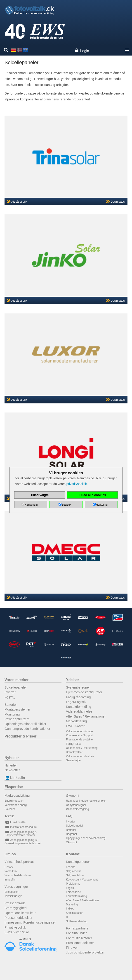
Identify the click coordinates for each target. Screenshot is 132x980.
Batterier (11, 705)
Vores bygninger (16, 887)
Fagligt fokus (74, 744)
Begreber (72, 834)
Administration (75, 913)
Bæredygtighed (16, 908)
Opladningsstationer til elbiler (25, 724)
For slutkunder (76, 933)
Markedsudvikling (17, 796)
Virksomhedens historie (80, 756)
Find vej (72, 948)
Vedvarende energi (16, 805)
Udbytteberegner (76, 805)
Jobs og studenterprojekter (85, 952)
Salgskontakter (75, 875)
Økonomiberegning (77, 809)
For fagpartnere (77, 928)
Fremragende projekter (80, 740)
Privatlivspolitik (15, 927)
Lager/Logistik (76, 702)
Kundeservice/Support (79, 735)
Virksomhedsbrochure (18, 875)
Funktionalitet (15, 822)
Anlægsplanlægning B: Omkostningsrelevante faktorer (23, 842)
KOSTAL (10, 698)
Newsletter (12, 770)
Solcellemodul (74, 826)
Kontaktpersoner (78, 862)
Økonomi (73, 796)
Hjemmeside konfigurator (84, 692)
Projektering (73, 884)
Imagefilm (10, 880)
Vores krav (11, 871)
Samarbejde (73, 760)
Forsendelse (73, 892)
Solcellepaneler (16, 687)
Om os (10, 854)
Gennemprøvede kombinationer (27, 729)
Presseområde (15, 903)
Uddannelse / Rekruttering (82, 748)
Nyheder (12, 758)
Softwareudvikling (77, 921)
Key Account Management (82, 880)
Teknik (9, 816)
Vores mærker (16, 680)
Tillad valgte (40, 495)
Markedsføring (76, 721)
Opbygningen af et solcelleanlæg (86, 838)
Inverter (10, 692)
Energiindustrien (14, 801)
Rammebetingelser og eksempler (86, 801)
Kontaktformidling (79, 707)
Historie (9, 867)
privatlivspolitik (77, 484)
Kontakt (73, 854)
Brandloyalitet (74, 752)
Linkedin (15, 778)
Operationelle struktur (20, 913)
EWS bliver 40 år (17, 932)
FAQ (69, 816)
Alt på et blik (19, 202)
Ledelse (71, 867)
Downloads (118, 202)
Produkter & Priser (20, 736)
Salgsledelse (74, 871)
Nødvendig (31, 505)
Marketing (72, 905)
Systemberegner (78, 687)
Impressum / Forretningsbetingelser (30, 922)
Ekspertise (14, 787)
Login (85, 51)
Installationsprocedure (21, 827)
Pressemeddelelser (18, 918)
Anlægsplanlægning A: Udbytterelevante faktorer (21, 834)
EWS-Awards (76, 726)
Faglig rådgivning (78, 697)
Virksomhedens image (79, 731)
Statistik (66, 505)
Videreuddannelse (79, 711)
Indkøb (70, 909)
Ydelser (73, 680)
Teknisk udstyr (13, 896)
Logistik (71, 888)
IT (67, 917)
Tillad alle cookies (92, 495)
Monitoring (12, 714)
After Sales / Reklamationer (86, 716)
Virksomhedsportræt (19, 862)
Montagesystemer (17, 709)
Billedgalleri (11, 892)
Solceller (10, 809)
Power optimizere (17, 719)
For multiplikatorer (79, 938)
